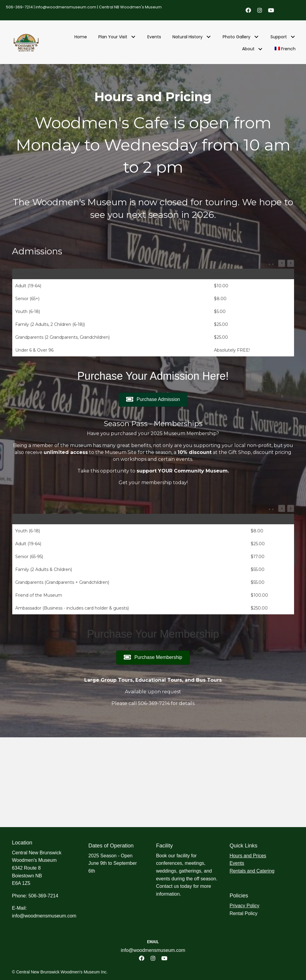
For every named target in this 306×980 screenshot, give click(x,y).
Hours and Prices (248, 856)
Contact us (167, 886)
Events (237, 863)
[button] (248, 10)
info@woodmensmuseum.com (66, 7)
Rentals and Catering (252, 871)
